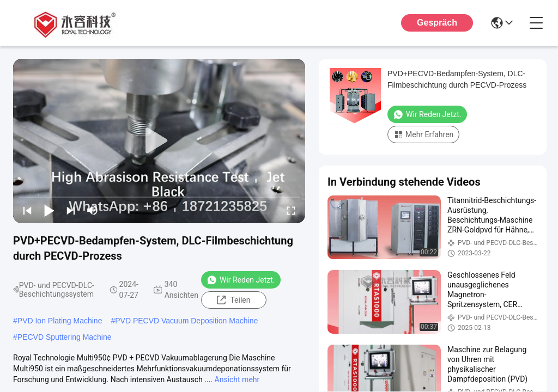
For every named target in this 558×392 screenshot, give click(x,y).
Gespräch (437, 23)
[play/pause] (49, 210)
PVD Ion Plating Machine (60, 321)
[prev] (27, 210)
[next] (71, 210)
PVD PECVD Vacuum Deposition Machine (186, 321)
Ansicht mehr (237, 379)
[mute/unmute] (93, 210)
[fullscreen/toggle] (291, 210)
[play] (159, 141)
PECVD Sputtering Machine (65, 337)
